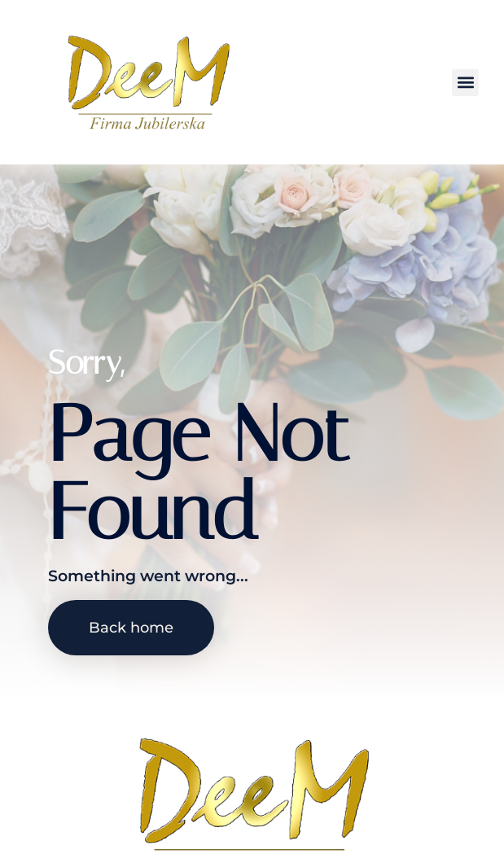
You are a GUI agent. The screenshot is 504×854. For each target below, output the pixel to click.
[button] (465, 83)
